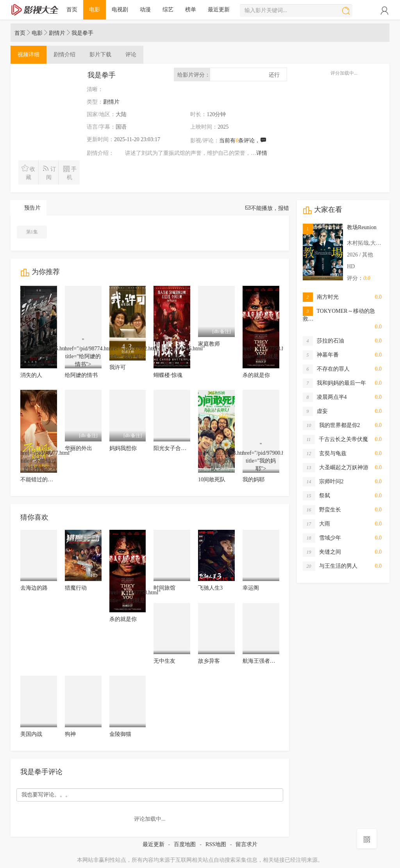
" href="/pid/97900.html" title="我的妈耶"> (261, 457)
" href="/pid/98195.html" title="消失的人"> (39, 353)
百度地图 (185, 844)
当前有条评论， (243, 141)
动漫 (145, 10)
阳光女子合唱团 (173, 448)
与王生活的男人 (330, 566)
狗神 (70, 734)
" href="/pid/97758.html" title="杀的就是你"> (261, 353)
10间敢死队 (212, 480)
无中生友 (164, 661)
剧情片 (57, 33)
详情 (262, 153)
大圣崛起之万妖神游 (336, 468)
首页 (72, 10)
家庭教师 (209, 344)
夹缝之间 (322, 552)
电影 (95, 10)
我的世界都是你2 (331, 425)
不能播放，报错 (267, 208)
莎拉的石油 (323, 341)
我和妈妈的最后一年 (334, 383)
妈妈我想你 (123, 448)
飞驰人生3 (210, 588)
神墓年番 (321, 355)
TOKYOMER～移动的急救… (339, 315)
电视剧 (120, 10)
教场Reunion (362, 227)
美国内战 (31, 734)
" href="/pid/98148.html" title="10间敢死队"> (216, 457)
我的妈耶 (254, 480)
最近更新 (219, 10)
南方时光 (321, 297)
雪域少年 (322, 538)
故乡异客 (209, 661)
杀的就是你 (256, 375)
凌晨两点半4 (325, 397)
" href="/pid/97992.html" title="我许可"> (128, 349)
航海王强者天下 (262, 661)
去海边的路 (34, 588)
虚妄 (315, 411)
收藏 (28, 172)
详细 (29, 55)
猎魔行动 (76, 588)
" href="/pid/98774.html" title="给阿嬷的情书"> (83, 353)
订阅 (49, 172)
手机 (70, 172)
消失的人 (31, 375)
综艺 (168, 10)
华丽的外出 (79, 448)
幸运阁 (251, 588)
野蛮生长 (322, 510)
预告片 (32, 208)
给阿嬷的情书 (81, 375)
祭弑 (316, 496)
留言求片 (246, 844)
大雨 (316, 524)
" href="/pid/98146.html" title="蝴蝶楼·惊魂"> (172, 353)
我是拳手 (82, 33)
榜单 (191, 10)
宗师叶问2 (323, 482)
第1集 (32, 232)
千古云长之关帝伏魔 (335, 439)
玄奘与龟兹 (325, 454)
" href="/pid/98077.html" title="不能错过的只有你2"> (39, 457)
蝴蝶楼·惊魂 (168, 375)
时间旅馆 (164, 588)
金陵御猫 (120, 734)
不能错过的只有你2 (44, 480)
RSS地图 (216, 844)
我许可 (118, 367)
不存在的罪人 (326, 369)
